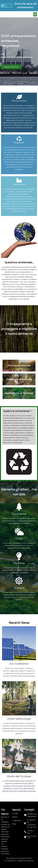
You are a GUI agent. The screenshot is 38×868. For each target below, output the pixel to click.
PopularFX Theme (25, 858)
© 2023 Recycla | (13, 858)
